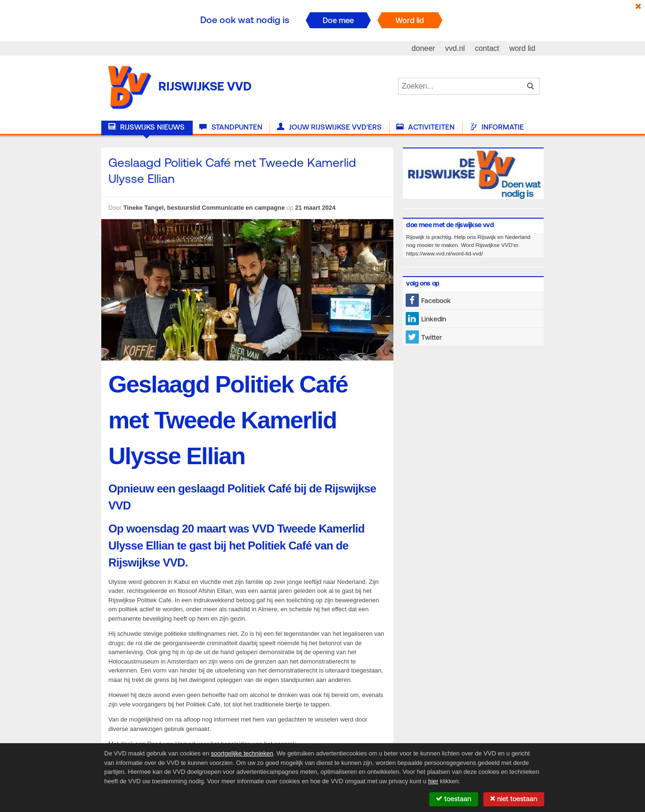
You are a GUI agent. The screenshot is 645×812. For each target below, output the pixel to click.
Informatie (497, 127)
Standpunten (231, 127)
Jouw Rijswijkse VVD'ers (329, 127)
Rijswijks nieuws (147, 127)
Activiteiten (425, 127)
